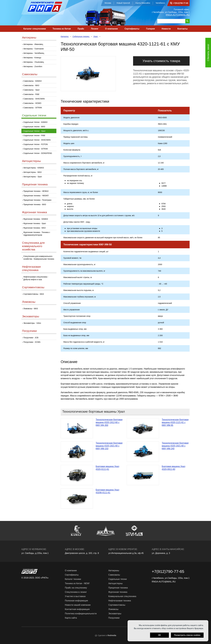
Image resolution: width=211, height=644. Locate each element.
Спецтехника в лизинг (76, 592)
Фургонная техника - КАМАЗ (36, 219)
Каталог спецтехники (35, 29)
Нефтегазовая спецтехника (31, 268)
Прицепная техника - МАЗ (35, 204)
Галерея (151, 29)
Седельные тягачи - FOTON (36, 144)
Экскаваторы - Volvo (32, 323)
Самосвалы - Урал (31, 90)
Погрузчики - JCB (31, 338)
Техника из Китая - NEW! (77, 583)
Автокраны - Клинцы (32, 58)
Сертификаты (132, 29)
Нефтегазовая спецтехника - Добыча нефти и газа (36, 278)
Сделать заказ (208, 53)
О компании (111, 29)
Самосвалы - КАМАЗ (32, 81)
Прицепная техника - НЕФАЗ (36, 191)
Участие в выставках (75, 596)
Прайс (81, 29)
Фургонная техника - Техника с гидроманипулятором (37, 234)
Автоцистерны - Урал (33, 177)
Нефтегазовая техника (120, 601)
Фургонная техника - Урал (35, 223)
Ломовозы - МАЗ (31, 309)
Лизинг (95, 29)
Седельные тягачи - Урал (34, 131)
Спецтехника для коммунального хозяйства (33, 246)
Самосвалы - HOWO (32, 103)
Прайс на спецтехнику (76, 588)
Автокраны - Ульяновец (34, 62)
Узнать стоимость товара (161, 61)
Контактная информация (77, 609)
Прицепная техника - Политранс (37, 200)
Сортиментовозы (33, 287)
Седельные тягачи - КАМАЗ (35, 122)
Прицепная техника (35, 184)
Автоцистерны (31, 161)
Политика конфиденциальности (81, 614)
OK (159, 635)
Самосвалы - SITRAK (33, 108)
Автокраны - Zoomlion (33, 66)
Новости (166, 29)
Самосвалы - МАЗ (31, 85)
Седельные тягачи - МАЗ (34, 127)
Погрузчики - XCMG (32, 342)
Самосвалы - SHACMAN (34, 99)
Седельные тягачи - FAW (34, 135)
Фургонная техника (35, 212)
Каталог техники (73, 579)
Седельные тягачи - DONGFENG (38, 153)
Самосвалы (30, 74)
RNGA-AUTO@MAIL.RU (178, 15)
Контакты (182, 29)
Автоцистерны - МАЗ (32, 172)
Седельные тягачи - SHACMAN (37, 140)
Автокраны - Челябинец (34, 53)
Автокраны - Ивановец (33, 44)
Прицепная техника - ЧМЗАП (36, 196)
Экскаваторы (31, 316)
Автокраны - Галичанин (34, 49)
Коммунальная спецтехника (122, 596)
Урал (96, 36)
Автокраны (29, 37)
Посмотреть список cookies (187, 635)
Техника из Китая (62, 29)
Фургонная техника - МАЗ (35, 228)
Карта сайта (71, 618)
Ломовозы (29, 302)
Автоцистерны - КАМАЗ (34, 168)
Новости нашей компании (78, 605)
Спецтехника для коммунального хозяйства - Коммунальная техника (39, 258)
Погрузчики (29, 331)
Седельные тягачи (34, 115)
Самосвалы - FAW (31, 94)
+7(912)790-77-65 (181, 3)
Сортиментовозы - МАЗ (34, 294)
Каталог (65, 36)
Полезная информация (76, 601)
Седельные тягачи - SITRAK (36, 149)
